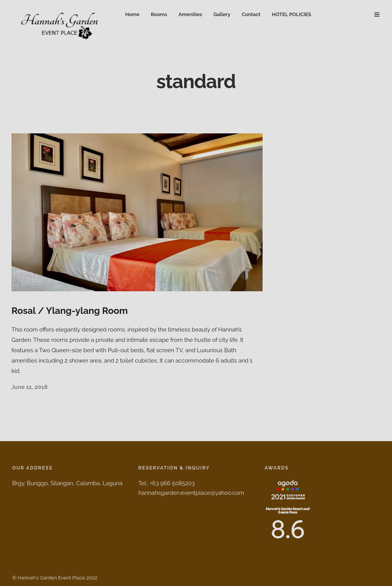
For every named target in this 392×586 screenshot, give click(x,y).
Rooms (159, 14)
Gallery (222, 14)
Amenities (190, 14)
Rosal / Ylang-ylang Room (70, 311)
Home (132, 14)
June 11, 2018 (29, 387)
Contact (251, 14)
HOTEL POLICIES (292, 14)
